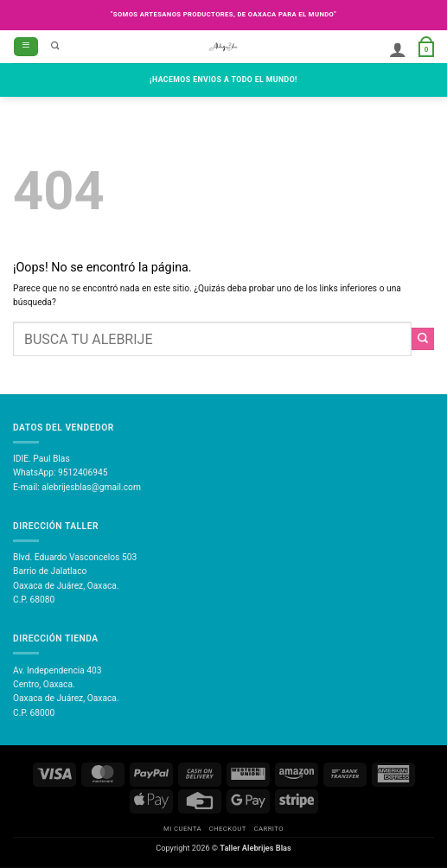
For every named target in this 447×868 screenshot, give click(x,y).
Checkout (228, 829)
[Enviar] (423, 339)
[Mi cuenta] (398, 49)
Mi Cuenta (182, 829)
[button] (26, 47)
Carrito (268, 829)
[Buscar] (55, 47)
